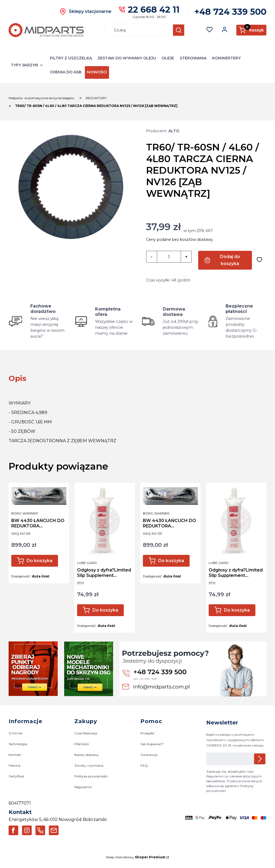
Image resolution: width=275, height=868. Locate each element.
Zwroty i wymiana (89, 766)
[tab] (17, 378)
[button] (179, 30)
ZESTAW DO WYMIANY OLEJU (127, 58)
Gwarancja (149, 755)
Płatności (82, 744)
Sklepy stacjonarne (90, 11)
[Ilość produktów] (169, 257)
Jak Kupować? (152, 744)
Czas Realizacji (86, 733)
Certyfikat (16, 776)
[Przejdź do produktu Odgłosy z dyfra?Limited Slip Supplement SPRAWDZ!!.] (105, 521)
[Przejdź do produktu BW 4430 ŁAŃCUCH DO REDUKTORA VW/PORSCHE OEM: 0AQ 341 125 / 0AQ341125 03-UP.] (39, 496)
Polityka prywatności (91, 776)
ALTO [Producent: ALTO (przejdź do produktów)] (174, 131)
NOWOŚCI (97, 72)
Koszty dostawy (87, 755)
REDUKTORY (96, 98)
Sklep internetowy (136, 857)
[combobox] (137, 30)
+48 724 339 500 (230, 12)
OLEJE (168, 58)
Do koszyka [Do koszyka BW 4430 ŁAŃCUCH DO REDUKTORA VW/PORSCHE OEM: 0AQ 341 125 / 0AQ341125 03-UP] (39, 561)
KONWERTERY (226, 58)
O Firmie (15, 733)
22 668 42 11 (154, 10)
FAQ (144, 766)
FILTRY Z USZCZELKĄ (71, 58)
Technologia (18, 744)
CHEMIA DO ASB (66, 72)
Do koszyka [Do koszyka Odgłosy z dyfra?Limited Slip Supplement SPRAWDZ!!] (105, 610)
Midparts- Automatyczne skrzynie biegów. (42, 98)
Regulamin (83, 787)
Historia (15, 766)
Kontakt (15, 755)
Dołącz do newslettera (260, 759)
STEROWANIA (193, 58)
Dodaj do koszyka (230, 260)
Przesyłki (147, 733)
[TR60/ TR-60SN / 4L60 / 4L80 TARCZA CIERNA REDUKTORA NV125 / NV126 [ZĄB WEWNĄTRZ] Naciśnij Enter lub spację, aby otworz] (71, 191)
